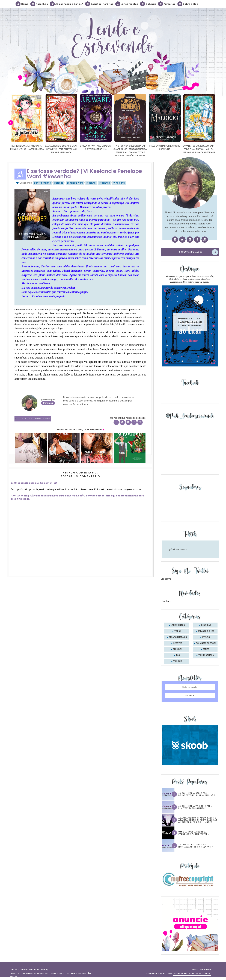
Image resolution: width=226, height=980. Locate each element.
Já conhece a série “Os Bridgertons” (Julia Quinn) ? (197, 794)
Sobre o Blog (188, 4)
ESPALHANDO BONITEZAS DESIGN (192, 973)
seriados (178, 649)
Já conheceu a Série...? (67, 4)
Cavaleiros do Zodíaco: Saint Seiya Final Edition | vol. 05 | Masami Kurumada (62, 149)
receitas (178, 643)
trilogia (178, 661)
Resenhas (39, 4)
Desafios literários (99, 4)
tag (178, 655)
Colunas (148, 4)
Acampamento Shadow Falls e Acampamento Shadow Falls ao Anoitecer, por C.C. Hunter (198, 820)
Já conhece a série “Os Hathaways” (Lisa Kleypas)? (196, 846)
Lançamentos (127, 4)
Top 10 (178, 631)
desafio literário (178, 637)
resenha (91, 183)
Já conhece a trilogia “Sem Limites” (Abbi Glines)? (196, 807)
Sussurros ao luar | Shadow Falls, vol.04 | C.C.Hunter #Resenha (190, 322)
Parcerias (167, 4)
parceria (59, 183)
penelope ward (75, 183)
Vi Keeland (119, 183)
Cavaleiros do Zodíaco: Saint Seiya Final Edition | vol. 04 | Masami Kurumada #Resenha (199, 149)
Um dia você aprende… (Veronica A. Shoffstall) (194, 833)
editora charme (42, 183)
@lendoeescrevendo (178, 549)
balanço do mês (206, 631)
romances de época (206, 643)
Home (22, 4)
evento (206, 637)
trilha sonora (206, 655)
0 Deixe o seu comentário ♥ (34, 419)
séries (206, 649)
